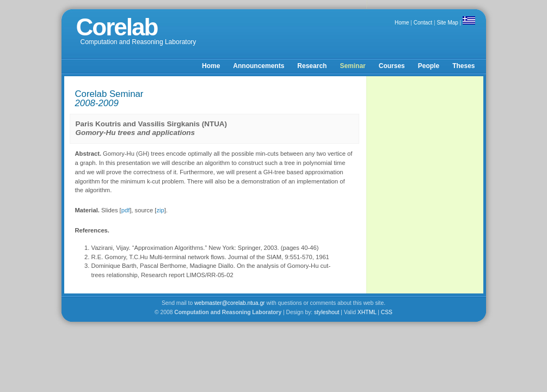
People (429, 66)
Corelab (117, 27)
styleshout (327, 312)
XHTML (367, 312)
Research (312, 66)
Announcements (259, 66)
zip (160, 210)
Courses (392, 66)
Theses (463, 66)
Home (402, 23)
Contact (423, 23)
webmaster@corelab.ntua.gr (230, 303)
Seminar (352, 66)
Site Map (447, 23)
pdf (126, 210)
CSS (387, 312)
